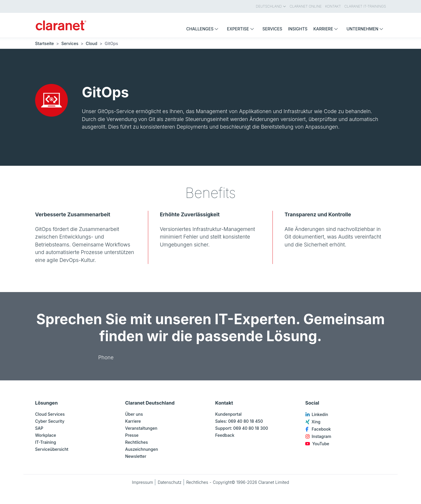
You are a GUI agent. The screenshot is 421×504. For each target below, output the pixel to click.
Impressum (142, 482)
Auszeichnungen (142, 449)
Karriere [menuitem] (327, 29)
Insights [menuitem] (298, 29)
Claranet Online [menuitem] (306, 6)
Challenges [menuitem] (204, 29)
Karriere (133, 421)
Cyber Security (50, 421)
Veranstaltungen (141, 428)
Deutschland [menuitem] (271, 6)
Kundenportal (228, 414)
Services (70, 43)
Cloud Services (50, 414)
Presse (132, 435)
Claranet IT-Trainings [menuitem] (365, 6)
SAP (39, 428)
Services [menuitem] (272, 29)
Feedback (225, 435)
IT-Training (46, 442)
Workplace (46, 435)
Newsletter (136, 456)
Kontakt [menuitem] (333, 6)
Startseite (44, 43)
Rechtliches (137, 442)
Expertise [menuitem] (242, 29)
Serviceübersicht (52, 449)
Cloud (91, 43)
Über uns (134, 414)
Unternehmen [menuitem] (366, 29)
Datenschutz (170, 482)
